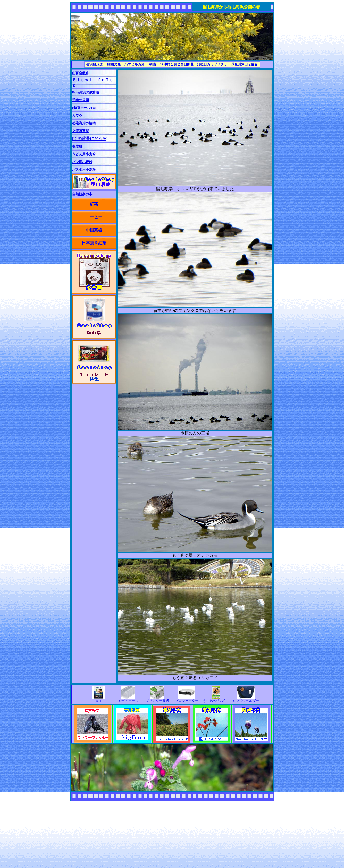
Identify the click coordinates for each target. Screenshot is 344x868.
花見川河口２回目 (245, 64)
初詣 (153, 64)
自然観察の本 (82, 194)
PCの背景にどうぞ (89, 139)
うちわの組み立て (216, 701)
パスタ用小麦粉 (84, 170)
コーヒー (94, 217)
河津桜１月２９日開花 (177, 64)
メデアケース (128, 701)
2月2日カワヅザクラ (212, 64)
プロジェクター (187, 701)
